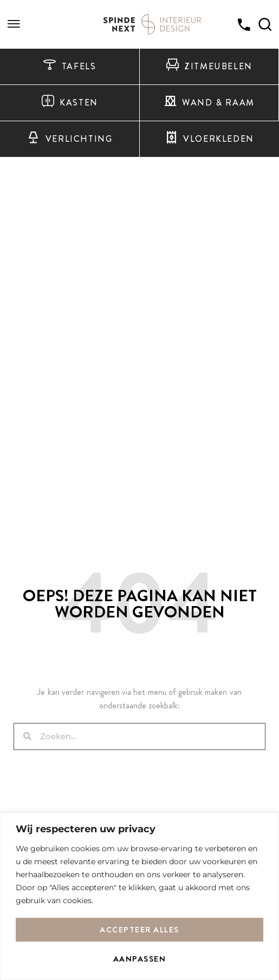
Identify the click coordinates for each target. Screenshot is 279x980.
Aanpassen (140, 959)
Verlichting (69, 139)
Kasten (70, 103)
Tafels (69, 67)
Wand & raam (209, 103)
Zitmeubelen (209, 67)
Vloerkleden (209, 139)
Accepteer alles (139, 930)
